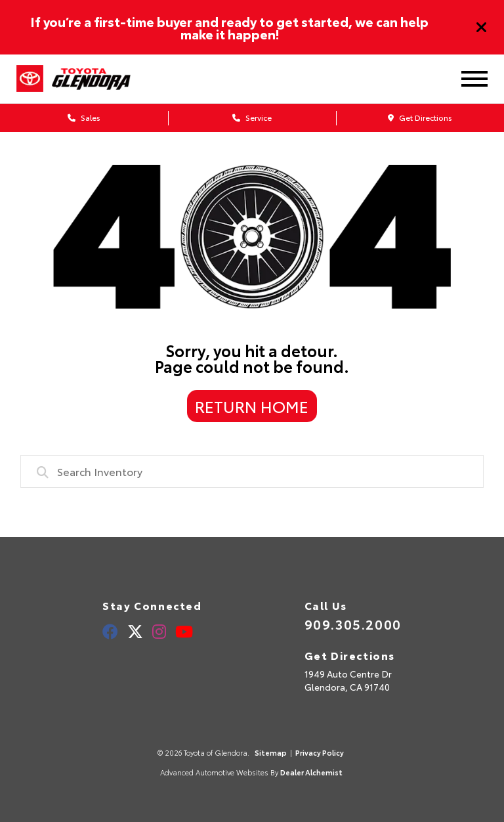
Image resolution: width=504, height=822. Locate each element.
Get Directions (420, 117)
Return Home (252, 406)
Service (252, 117)
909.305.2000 (353, 624)
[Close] (482, 28)
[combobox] (252, 471)
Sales (84, 117)
